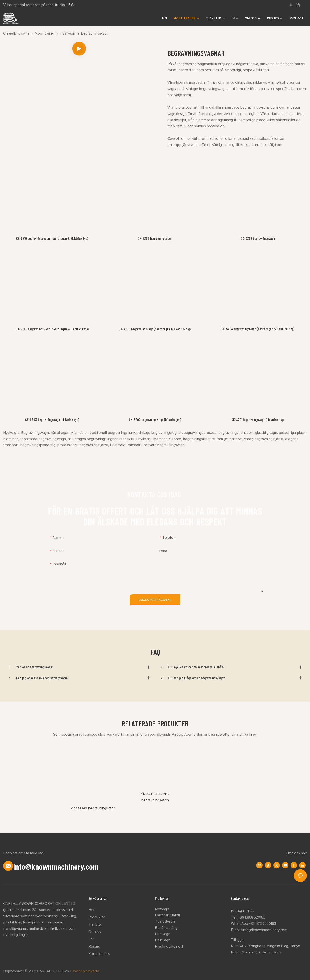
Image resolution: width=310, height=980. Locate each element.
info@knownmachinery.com (265, 930)
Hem (92, 910)
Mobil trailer (44, 34)
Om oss (95, 932)
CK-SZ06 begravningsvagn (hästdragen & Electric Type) (52, 329)
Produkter (97, 917)
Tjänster (95, 925)
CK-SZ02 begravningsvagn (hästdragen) (155, 419)
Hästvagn (67, 34)
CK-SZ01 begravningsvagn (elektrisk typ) (258, 419)
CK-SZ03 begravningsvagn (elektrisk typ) (52, 419)
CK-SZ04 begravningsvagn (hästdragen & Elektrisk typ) (258, 329)
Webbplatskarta (86, 971)
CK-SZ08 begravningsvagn (258, 238)
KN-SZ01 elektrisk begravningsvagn (155, 797)
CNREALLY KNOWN (53, 971)
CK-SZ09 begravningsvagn (155, 238)
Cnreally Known (16, 34)
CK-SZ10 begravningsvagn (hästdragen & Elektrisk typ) (52, 238)
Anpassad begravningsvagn (93, 808)
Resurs (94, 947)
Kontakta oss (99, 954)
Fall (91, 939)
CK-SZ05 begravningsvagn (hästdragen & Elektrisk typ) (155, 329)
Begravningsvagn (95, 34)
